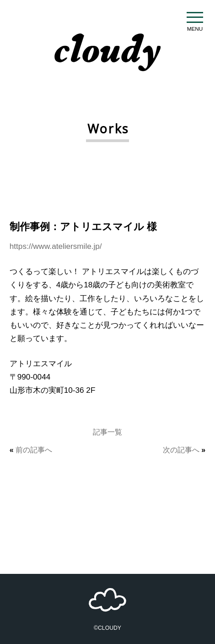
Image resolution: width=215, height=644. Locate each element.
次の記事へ (181, 450)
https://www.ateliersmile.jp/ (56, 246)
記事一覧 (107, 432)
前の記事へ (34, 450)
